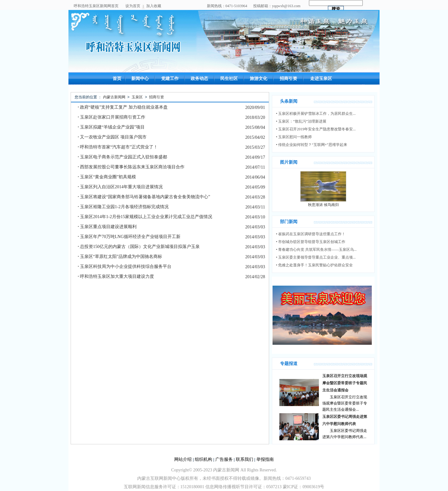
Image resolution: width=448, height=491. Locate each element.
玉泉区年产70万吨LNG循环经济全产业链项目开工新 (129, 237)
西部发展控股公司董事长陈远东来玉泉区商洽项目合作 (131, 167)
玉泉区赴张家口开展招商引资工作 (112, 117)
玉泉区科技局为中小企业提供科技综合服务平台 (125, 267)
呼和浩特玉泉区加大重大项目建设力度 (116, 276)
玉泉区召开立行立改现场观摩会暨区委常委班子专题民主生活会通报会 (345, 383)
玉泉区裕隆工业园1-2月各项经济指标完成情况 (123, 207)
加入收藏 (154, 6)
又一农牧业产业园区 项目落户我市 (112, 137)
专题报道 (289, 364)
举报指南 (265, 459)
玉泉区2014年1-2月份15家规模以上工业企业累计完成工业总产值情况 (145, 217)
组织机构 (203, 459)
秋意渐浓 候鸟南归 (323, 205)
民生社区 (229, 79)
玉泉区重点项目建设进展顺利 (107, 227)
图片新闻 (289, 162)
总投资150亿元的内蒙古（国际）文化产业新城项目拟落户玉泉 (139, 247)
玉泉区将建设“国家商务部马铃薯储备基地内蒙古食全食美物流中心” (144, 197)
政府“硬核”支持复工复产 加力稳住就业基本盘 (123, 107)
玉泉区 (137, 97)
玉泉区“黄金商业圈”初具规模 (107, 177)
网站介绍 (183, 459)
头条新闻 (289, 101)
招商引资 (288, 79)
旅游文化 (259, 79)
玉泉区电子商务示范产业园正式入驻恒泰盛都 (122, 157)
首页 (117, 79)
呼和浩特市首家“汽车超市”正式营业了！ (118, 147)
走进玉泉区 (321, 79)
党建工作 (170, 79)
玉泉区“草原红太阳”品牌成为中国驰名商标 (120, 257)
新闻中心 (140, 79)
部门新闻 (289, 222)
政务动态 (199, 79)
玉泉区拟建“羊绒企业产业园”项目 (111, 127)
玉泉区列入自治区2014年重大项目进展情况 (120, 187)
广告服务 (224, 459)
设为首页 (133, 6)
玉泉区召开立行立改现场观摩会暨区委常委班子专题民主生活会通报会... (345, 403)
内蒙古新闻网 (114, 97)
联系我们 (245, 459)
